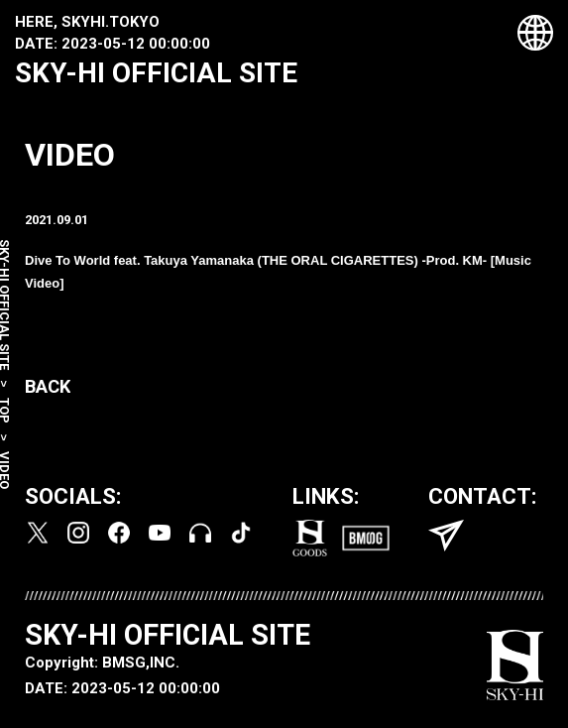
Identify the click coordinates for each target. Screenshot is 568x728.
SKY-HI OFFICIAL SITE (156, 73)
